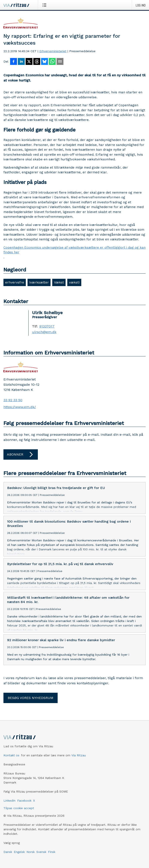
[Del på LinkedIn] (21, 62)
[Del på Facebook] (14, 62)
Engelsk (19, 859)
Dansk (8, 859)
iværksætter (39, 282)
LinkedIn (9, 807)
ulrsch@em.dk (44, 332)
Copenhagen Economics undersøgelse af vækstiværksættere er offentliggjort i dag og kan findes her (74, 250)
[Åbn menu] (45, 5)
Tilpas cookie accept (19, 815)
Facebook (24, 807)
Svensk (41, 859)
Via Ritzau (79, 762)
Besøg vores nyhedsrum (31, 705)
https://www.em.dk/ (20, 407)
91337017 (47, 326)
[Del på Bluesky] (45, 62)
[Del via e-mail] (60, 62)
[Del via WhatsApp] (52, 62)
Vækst (59, 282)
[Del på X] (29, 62)
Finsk (52, 859)
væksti (74, 282)
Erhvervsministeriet (53, 51)
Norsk (31, 859)
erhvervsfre (15, 282)
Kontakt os (11, 762)
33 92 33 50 (13, 400)
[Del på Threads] (37, 62)
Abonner (21, 454)
